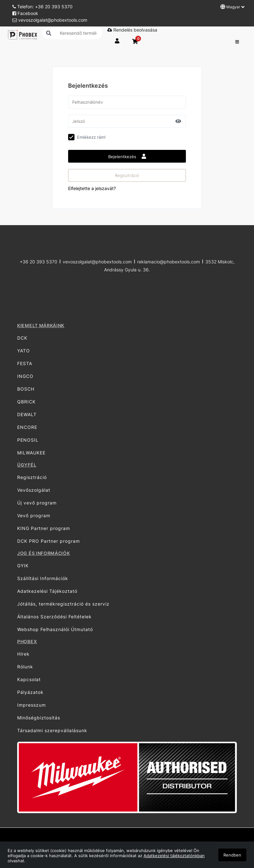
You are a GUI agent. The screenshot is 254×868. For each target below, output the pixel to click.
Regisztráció (127, 175)
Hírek (23, 654)
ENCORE (27, 427)
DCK (22, 338)
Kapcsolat (29, 679)
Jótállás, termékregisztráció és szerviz (63, 604)
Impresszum (32, 705)
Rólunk (25, 667)
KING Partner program (44, 528)
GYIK (23, 566)
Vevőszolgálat (34, 490)
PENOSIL (28, 440)
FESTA (25, 363)
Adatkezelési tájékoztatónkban (174, 856)
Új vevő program (37, 503)
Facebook (25, 13)
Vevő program (34, 515)
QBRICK (26, 402)
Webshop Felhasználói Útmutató (55, 629)
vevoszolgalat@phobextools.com (50, 20)
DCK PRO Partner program (49, 541)
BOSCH (26, 389)
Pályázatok (30, 692)
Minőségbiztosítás (39, 718)
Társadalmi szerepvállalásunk (52, 730)
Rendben (232, 855)
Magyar (232, 7)
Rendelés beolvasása (132, 30)
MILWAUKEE (31, 453)
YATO (24, 351)
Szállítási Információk (43, 578)
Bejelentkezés (127, 156)
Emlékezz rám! (91, 137)
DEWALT (27, 414)
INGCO (25, 376)
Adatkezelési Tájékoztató (47, 591)
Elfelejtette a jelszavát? (92, 188)
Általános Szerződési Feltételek (54, 617)
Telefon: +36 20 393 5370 (42, 7)
